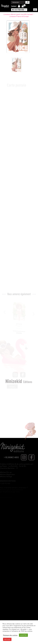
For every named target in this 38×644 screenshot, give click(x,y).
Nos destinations (18, 10)
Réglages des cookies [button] (10, 635)
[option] (14, 65)
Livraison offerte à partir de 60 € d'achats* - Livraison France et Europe (19, 16)
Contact (14, 6)
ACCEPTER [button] (23, 635)
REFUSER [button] (7, 639)
